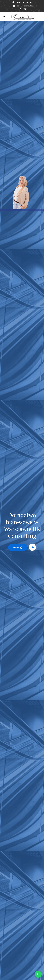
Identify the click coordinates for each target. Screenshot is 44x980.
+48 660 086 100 (24, 2)
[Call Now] (38, 974)
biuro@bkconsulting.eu (25, 6)
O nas (18, 548)
